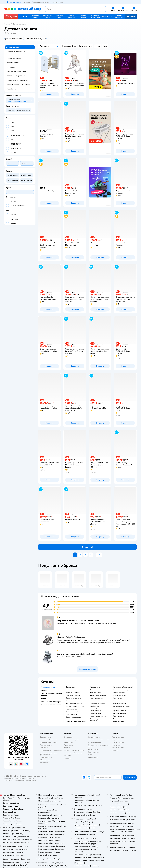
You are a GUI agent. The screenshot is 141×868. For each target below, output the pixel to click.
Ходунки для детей (119, 704)
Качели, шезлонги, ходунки (17, 80)
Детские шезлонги (119, 713)
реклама (108, 97)
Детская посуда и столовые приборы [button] (51, 694)
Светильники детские (73, 698)
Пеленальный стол (96, 693)
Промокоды (44, 748)
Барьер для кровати (96, 698)
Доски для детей (119, 722)
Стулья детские (95, 687)
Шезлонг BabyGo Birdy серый (71, 637)
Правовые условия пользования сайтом (33, 776)
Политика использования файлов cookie (49, 754)
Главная (7, 24)
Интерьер (11, 67)
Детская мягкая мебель (97, 690)
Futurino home (13, 89)
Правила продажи (46, 745)
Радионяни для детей (73, 693)
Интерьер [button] (45, 699)
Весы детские (71, 687)
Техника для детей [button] (48, 687)
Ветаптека (116, 750)
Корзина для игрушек (120, 695)
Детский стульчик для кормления (97, 720)
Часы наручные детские (74, 704)
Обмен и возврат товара (48, 742)
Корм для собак (118, 745)
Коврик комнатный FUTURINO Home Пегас (78, 621)
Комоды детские (95, 711)
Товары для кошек (118, 737)
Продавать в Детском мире (49, 740)
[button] (83, 16)
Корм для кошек (118, 740)
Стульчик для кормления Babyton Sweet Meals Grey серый (85, 654)
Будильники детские (73, 695)
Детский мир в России (12, 780)
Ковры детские (118, 698)
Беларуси (33, 780)
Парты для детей (72, 715)
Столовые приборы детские (123, 690)
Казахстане (24, 780)
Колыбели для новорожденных (95, 707)
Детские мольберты (120, 719)
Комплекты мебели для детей (123, 687)
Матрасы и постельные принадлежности (16, 53)
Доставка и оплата (46, 737)
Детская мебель (13, 63)
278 (99, 555)
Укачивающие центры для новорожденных (122, 707)
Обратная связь (45, 760)
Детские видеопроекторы (75, 706)
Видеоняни (70, 690)
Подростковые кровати (98, 695)
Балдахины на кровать (97, 701)
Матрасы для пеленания (98, 716)
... (94, 555)
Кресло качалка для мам (98, 704)
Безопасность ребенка (16, 76)
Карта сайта (44, 763)
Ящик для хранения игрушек (123, 701)
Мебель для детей (72, 712)
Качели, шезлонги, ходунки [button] (51, 702)
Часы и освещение (14, 58)
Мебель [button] (44, 690)
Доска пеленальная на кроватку (73, 718)
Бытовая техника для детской (19, 85)
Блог (90, 755)
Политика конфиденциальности (51, 750)
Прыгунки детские (119, 711)
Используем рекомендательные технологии (19, 778)
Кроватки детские (72, 709)
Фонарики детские (73, 701)
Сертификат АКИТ (46, 757)
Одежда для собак (118, 748)
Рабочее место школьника (17, 71)
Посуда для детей (119, 693)
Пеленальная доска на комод (76, 722)
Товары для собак (118, 742)
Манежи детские (95, 713)
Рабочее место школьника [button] (51, 705)
